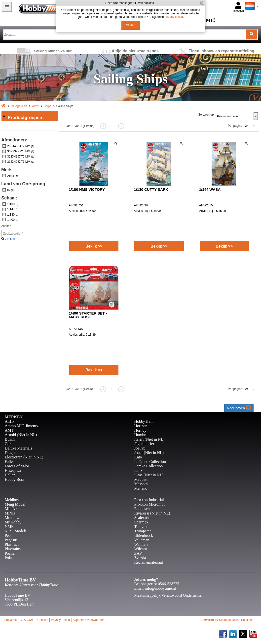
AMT (9, 430)
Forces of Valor (17, 466)
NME (9, 527)
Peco (9, 535)
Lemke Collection (149, 466)
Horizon (141, 426)
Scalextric (142, 518)
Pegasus (11, 540)
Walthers (141, 544)
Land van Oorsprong (23, 184)
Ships (47, 106)
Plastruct (12, 544)
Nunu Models (16, 531)
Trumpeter (143, 531)
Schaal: (9, 198)
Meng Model (15, 504)
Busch (10, 439)
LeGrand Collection (150, 462)
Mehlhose (13, 500)
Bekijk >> (94, 246)
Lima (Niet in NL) (149, 475)
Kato (138, 457)
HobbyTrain (144, 421)
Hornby (140, 430)
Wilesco (141, 549)
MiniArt (11, 509)
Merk (6, 170)
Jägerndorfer (144, 444)
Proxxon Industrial (149, 500)
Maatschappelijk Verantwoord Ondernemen (169, 595)
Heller (10, 475)
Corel (9, 444)
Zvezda (140, 558)
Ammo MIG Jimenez (22, 426)
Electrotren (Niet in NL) (24, 457)
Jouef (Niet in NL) (149, 453)
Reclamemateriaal (149, 562)
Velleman (142, 540)
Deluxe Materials (19, 448)
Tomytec (141, 527)
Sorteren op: (206, 115)
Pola (8, 558)
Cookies (43, 620)
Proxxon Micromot (149, 504)
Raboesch (142, 509)
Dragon (11, 453)
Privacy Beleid (60, 620)
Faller (9, 462)
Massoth (141, 484)
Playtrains (13, 549)
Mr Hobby (13, 522)
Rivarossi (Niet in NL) (152, 513)
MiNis (10, 513)
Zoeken (6, 226)
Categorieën (19, 106)
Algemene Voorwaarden (89, 620)
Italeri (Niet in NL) (149, 439)
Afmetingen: (14, 140)
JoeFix (140, 448)
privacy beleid (174, 17)
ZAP (138, 553)
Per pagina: (236, 126)
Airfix (35, 106)
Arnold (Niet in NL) (21, 435)
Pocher (10, 553)
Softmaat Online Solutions (236, 620)
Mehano (141, 488)
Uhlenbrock (144, 535)
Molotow (12, 518)
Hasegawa (13, 470)
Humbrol (142, 435)
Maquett (141, 479)
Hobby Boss (15, 479)
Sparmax (141, 522)
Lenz (138, 470)
